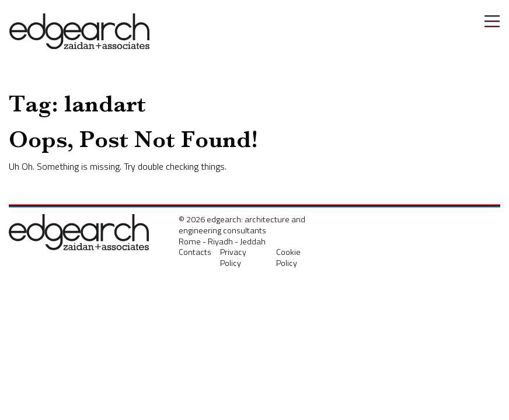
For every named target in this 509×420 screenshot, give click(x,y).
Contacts (195, 252)
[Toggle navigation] (492, 21)
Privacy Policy (233, 258)
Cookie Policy (288, 258)
